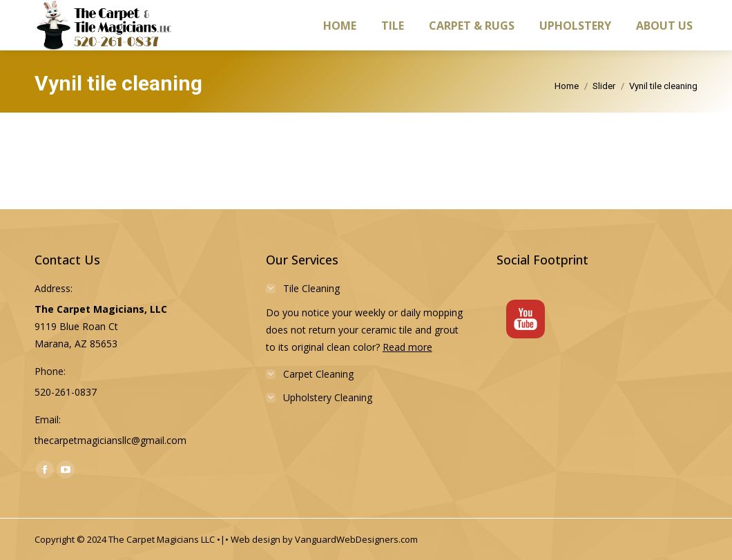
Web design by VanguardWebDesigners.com (324, 539)
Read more (407, 347)
